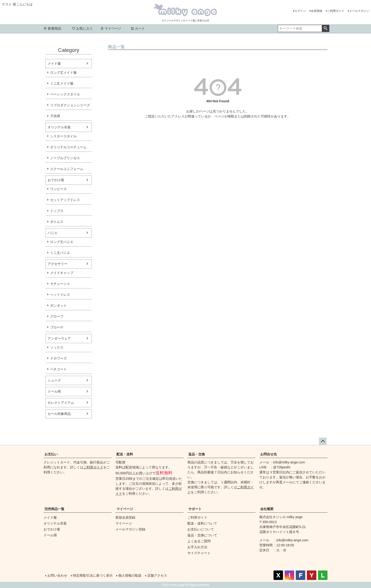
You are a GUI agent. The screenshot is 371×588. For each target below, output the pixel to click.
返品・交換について (202, 535)
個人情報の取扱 (130, 575)
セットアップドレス (65, 200)
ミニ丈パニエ (60, 253)
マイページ (111, 28)
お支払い (51, 454)
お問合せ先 (269, 454)
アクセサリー (57, 264)
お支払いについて (201, 529)
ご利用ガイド (336, 11)
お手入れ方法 (197, 547)
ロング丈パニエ (62, 242)
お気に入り (82, 28)
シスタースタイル (63, 136)
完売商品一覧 (54, 509)
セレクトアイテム (61, 403)
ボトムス (57, 222)
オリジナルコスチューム (68, 147)
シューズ (54, 380)
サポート (195, 509)
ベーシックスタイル (65, 94)
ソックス (57, 347)
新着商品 (52, 28)
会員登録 (317, 11)
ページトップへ (323, 441)
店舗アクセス (157, 575)
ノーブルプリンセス (65, 158)
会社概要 (267, 509)
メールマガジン (359, 11)
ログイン (300, 11)
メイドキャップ (62, 273)
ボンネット (58, 305)
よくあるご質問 (199, 541)
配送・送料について (202, 523)
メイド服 (54, 63)
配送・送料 (125, 454)
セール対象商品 (59, 414)
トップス (57, 211)
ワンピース (58, 189)
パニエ (53, 233)
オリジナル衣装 (59, 127)
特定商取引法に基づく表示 (93, 575)
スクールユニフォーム (67, 169)
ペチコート (58, 369)
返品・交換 (197, 454)
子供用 (55, 116)
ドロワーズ (58, 358)
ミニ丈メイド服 (62, 83)
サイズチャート (199, 553)
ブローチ (57, 327)
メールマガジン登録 (130, 529)
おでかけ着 (56, 180)
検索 (325, 28)
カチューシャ (60, 284)
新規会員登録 (125, 517)
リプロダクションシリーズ (70, 105)
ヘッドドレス (60, 295)
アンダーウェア (59, 338)
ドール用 (54, 391)
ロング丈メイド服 (63, 72)
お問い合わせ (57, 575)
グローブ (57, 316)
